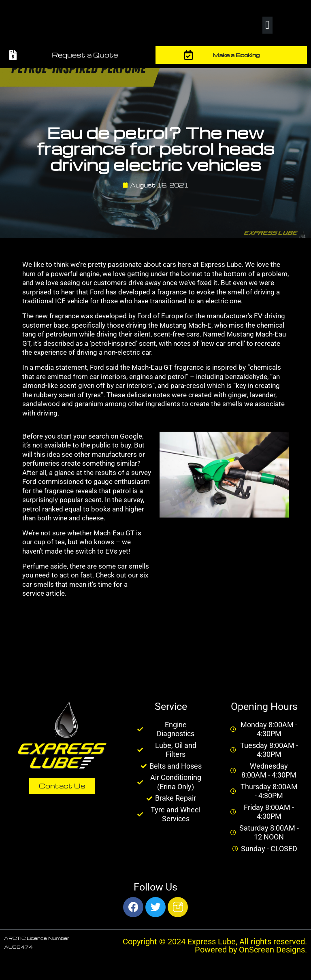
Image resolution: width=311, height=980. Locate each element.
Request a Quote (85, 55)
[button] (267, 25)
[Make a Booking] (189, 55)
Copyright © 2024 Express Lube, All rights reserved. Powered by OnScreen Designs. (215, 946)
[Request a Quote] (13, 55)
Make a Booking (236, 55)
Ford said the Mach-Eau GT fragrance (147, 367)
